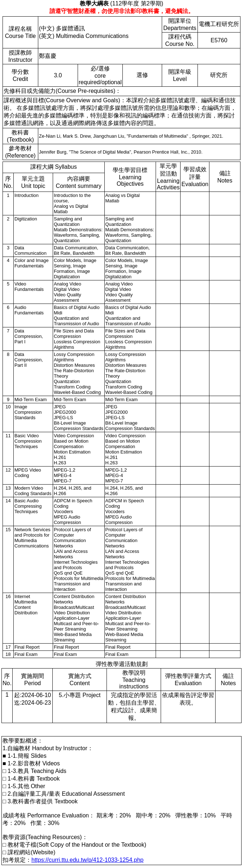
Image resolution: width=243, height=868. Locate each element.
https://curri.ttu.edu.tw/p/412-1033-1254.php (87, 860)
